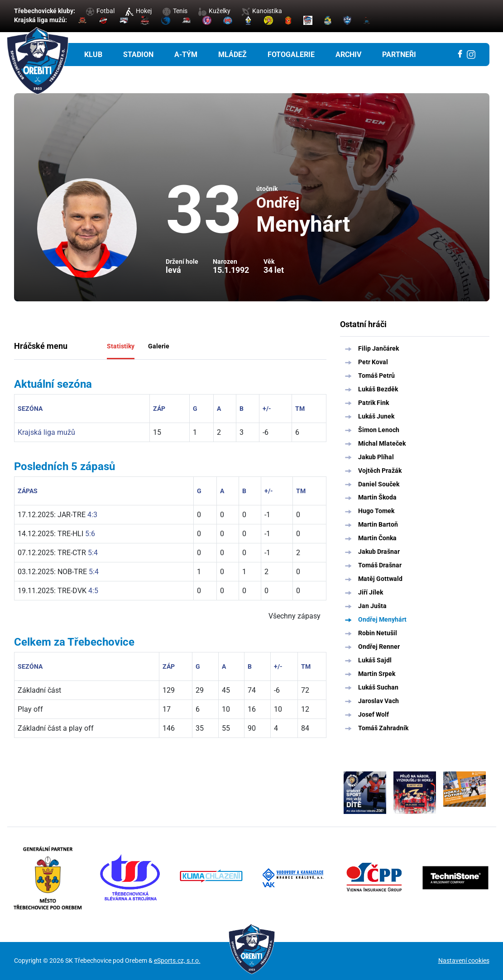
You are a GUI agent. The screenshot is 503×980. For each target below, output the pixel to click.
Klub (93, 55)
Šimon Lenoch (379, 430)
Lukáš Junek (376, 416)
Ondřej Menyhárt (382, 619)
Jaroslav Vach (378, 701)
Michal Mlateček (382, 443)
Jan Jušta (372, 606)
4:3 (92, 515)
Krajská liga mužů (46, 432)
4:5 (93, 591)
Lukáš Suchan (378, 687)
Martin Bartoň (378, 524)
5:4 (93, 553)
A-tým (186, 55)
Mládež (232, 55)
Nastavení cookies (464, 961)
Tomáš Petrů (376, 376)
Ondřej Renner (379, 647)
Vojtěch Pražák (380, 471)
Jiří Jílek (371, 592)
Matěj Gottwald (380, 579)
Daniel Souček (379, 484)
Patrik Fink (374, 403)
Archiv (348, 55)
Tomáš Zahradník (383, 728)
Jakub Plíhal (376, 457)
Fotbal (100, 11)
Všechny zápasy (295, 616)
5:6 (90, 534)
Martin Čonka (377, 538)
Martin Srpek (377, 674)
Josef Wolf (374, 714)
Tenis (175, 11)
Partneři (399, 55)
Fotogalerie (291, 55)
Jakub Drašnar (379, 552)
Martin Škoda (377, 497)
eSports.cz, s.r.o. (177, 961)
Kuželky (214, 11)
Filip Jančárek (378, 348)
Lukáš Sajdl (375, 660)
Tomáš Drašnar (380, 565)
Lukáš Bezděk (378, 389)
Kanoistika (262, 11)
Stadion (138, 55)
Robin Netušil (378, 633)
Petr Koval (373, 362)
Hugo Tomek (376, 511)
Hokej (139, 11)
